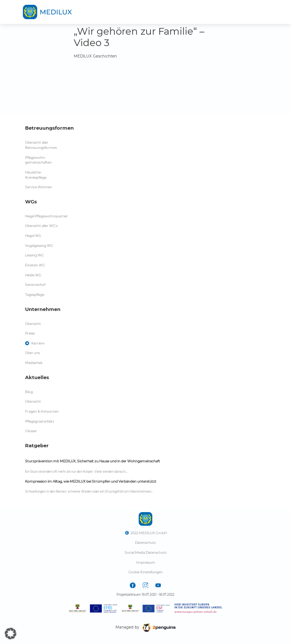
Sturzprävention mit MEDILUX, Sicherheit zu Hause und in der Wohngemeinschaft (93, 461)
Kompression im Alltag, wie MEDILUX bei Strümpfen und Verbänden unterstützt (91, 481)
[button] (11, 633)
